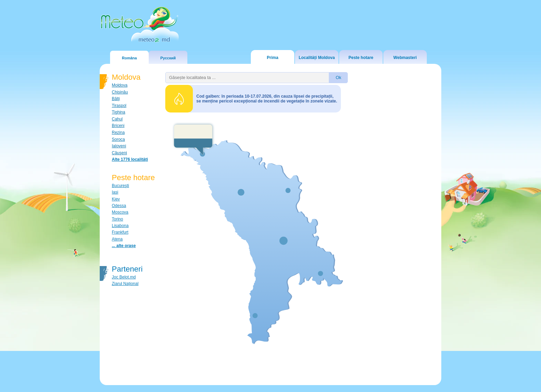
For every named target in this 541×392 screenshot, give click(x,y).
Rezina (118, 133)
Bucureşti (120, 186)
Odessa (119, 206)
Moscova (120, 212)
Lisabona (120, 226)
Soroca (118, 139)
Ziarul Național (125, 284)
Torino (117, 219)
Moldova (120, 85)
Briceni (118, 126)
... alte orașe (124, 246)
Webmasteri (405, 58)
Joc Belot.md (124, 277)
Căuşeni (119, 153)
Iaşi (115, 192)
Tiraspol (119, 106)
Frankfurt (120, 232)
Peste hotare (361, 58)
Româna (129, 58)
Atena (117, 239)
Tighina (119, 112)
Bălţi (116, 99)
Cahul (117, 119)
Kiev (116, 199)
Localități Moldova (317, 58)
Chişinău (120, 92)
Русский (168, 58)
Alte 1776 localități (130, 159)
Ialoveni (119, 146)
